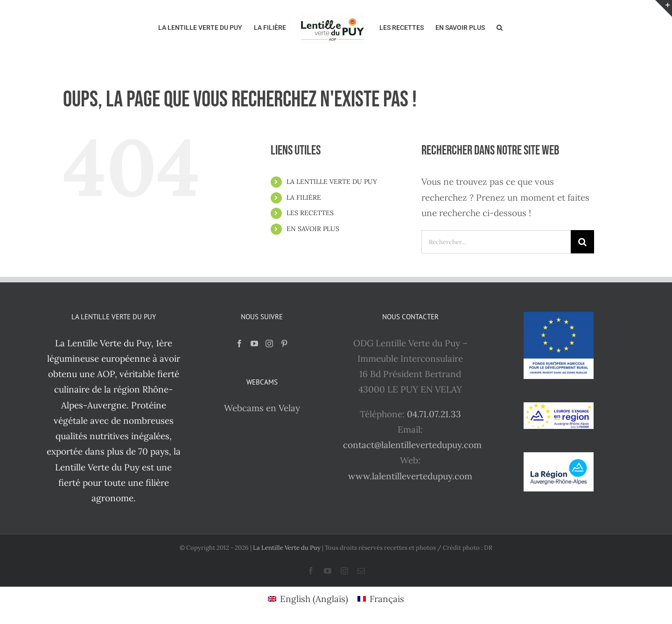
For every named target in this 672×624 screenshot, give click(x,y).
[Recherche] (582, 242)
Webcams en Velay (262, 408)
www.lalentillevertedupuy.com (410, 476)
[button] (500, 27)
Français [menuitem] (387, 599)
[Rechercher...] (496, 242)
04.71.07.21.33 (434, 414)
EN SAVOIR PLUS (313, 229)
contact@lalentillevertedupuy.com (412, 445)
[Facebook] (239, 344)
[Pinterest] (284, 344)
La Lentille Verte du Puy (287, 548)
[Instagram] (269, 344)
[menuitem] (308, 599)
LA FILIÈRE (304, 197)
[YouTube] (254, 344)
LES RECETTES (310, 213)
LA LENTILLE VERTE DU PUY (332, 182)
